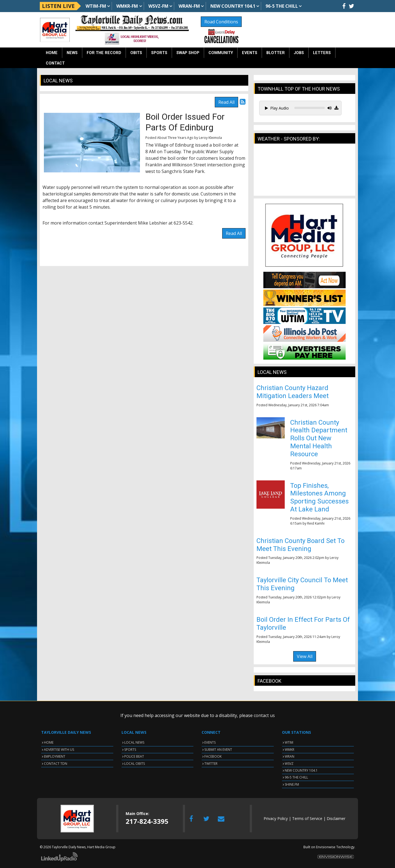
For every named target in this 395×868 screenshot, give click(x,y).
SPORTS (130, 750)
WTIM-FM (96, 6)
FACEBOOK (213, 756)
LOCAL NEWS (134, 742)
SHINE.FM (292, 784)
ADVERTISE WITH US (59, 750)
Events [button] (250, 53)
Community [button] (221, 53)
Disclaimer (336, 818)
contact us (264, 715)
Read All (226, 102)
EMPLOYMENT (55, 756)
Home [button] (52, 53)
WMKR (290, 750)
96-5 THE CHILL (296, 777)
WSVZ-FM (158, 6)
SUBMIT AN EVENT (218, 750)
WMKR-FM (127, 6)
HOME (49, 742)
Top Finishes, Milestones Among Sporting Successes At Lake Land (319, 497)
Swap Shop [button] (188, 53)
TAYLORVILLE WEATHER (304, 172)
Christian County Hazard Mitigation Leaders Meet (293, 392)
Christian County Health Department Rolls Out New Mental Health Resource (319, 438)
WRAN (290, 756)
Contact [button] (55, 63)
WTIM (289, 742)
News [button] (72, 53)
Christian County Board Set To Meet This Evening (301, 545)
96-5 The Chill (282, 6)
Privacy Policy (276, 818)
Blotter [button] (276, 53)
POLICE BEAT (134, 756)
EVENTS (210, 742)
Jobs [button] (299, 53)
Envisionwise (326, 847)
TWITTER (211, 764)
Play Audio (277, 108)
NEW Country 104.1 (233, 6)
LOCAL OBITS (135, 764)
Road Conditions (221, 22)
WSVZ (289, 764)
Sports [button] (159, 53)
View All (305, 656)
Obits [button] (136, 53)
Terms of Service (307, 818)
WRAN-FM (189, 6)
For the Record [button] (104, 53)
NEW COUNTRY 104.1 (301, 770)
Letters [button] (322, 53)
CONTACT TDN (56, 764)
